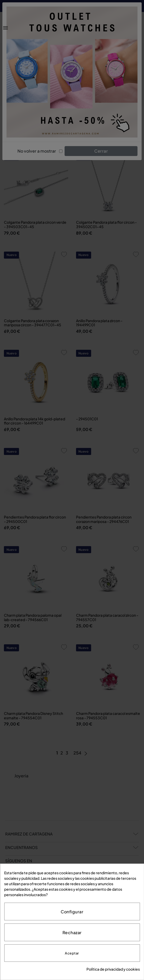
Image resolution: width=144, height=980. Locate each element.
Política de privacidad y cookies (113, 969)
